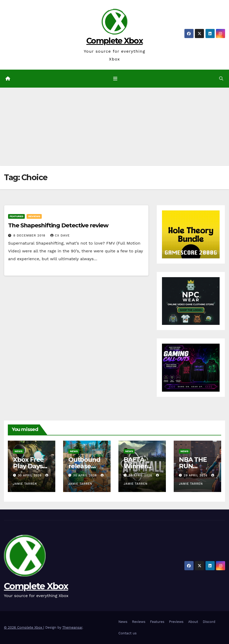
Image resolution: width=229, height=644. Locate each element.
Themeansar (72, 627)
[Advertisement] (115, 127)
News (19, 451)
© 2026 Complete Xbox (24, 627)
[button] (221, 79)
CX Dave (60, 235)
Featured (16, 216)
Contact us (128, 633)
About (193, 622)
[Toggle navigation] (116, 78)
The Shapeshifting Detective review (58, 225)
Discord (209, 622)
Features (157, 622)
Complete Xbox (115, 41)
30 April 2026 (30, 475)
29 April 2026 (196, 475)
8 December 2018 (30, 235)
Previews (176, 622)
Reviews (34, 216)
